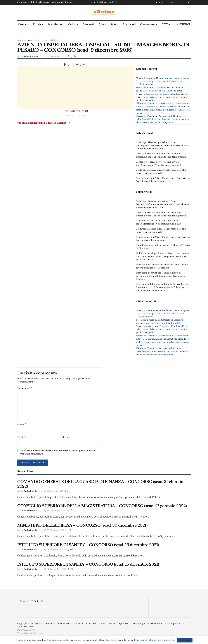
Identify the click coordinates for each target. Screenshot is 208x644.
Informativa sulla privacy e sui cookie (154, 640)
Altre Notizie (155, 625)
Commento (25, 389)
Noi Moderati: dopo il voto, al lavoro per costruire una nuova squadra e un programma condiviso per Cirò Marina (163, 257)
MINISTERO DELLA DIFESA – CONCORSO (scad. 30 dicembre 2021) (82, 527)
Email (21, 438)
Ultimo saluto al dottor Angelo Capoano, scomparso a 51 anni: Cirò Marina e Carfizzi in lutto (162, 81)
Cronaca (23, 24)
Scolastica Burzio (145, 88)
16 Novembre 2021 (55, 551)
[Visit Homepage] (104, 13)
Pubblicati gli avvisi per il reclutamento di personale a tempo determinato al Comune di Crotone (160, 276)
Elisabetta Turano (146, 103)
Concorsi (88, 24)
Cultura (73, 24)
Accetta (185, 640)
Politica (38, 24)
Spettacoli (129, 24)
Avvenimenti (55, 24)
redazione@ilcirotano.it (62, 2)
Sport (102, 24)
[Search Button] (189, 2)
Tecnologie (139, 625)
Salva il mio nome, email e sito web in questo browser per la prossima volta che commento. (58, 453)
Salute (114, 24)
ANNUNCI (183, 24)
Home (20, 40)
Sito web (67, 438)
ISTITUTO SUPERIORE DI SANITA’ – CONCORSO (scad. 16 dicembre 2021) (88, 546)
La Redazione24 (29, 492)
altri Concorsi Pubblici (47, 40)
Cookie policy (172, 625)
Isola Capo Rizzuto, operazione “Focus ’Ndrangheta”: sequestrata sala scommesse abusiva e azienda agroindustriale (163, 146)
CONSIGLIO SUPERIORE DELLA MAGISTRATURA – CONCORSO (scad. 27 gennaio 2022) (102, 507)
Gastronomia (149, 24)
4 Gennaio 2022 (54, 492)
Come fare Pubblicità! (31, 603)
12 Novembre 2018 (55, 57)
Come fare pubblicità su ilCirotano (33, 2)
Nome (22, 425)
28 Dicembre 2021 (55, 512)
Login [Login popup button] (160, 2)
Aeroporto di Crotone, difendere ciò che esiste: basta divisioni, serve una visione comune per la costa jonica (162, 97)
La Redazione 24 (29, 57)
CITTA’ (166, 24)
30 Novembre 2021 (55, 531)
